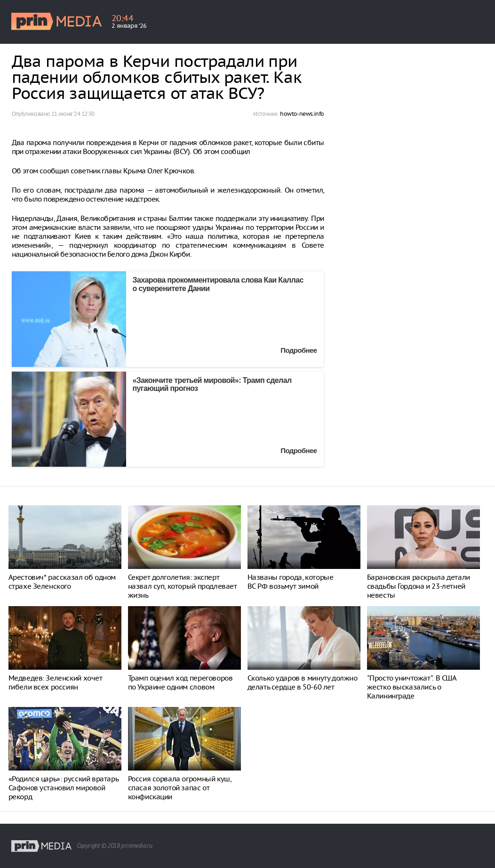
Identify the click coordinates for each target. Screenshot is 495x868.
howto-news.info (302, 114)
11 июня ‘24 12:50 (73, 114)
